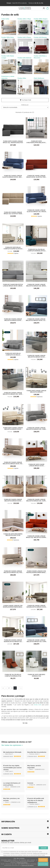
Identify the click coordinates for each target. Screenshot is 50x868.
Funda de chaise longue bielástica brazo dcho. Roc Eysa (13, 463)
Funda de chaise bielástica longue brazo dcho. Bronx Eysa (13, 285)
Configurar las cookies (27, 865)
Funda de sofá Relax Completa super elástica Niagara (13, 248)
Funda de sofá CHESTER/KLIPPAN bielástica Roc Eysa (36, 142)
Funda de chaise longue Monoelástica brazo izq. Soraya (13, 641)
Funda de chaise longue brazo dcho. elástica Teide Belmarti (36, 176)
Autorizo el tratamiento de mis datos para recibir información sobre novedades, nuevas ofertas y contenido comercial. (24, 854)
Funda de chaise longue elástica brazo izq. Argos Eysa (36, 211)
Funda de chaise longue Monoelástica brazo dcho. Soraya (36, 606)
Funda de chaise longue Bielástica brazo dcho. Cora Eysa (36, 320)
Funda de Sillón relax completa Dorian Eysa (13, 675)
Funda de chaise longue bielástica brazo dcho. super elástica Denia (36, 356)
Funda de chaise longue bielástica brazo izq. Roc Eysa (13, 572)
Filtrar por (25, 100)
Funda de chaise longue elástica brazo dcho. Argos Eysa (13, 176)
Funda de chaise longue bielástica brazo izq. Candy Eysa (36, 428)
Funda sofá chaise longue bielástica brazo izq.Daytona (36, 391)
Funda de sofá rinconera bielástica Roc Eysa (13, 535)
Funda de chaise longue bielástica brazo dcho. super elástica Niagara (13, 500)
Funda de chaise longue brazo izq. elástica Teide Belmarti (13, 213)
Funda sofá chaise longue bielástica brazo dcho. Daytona (13, 428)
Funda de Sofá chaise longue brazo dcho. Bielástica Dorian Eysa (36, 465)
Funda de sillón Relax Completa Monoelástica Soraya (36, 250)
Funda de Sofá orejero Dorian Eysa (36, 675)
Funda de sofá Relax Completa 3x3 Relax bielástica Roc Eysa (13, 354)
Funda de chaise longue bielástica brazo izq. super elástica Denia (13, 393)
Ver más (25, 723)
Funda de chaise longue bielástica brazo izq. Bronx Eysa (36, 285)
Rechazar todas (43, 864)
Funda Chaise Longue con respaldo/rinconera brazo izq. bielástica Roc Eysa (36, 572)
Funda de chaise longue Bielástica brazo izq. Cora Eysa (36, 641)
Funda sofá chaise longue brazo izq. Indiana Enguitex (13, 142)
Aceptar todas (43, 860)
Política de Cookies (22, 863)
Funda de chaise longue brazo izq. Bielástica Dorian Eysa (36, 537)
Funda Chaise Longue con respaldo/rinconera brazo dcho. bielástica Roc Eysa (13, 606)
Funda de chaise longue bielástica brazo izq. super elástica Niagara (36, 500)
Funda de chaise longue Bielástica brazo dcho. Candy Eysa (13, 320)
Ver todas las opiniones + (12, 745)
